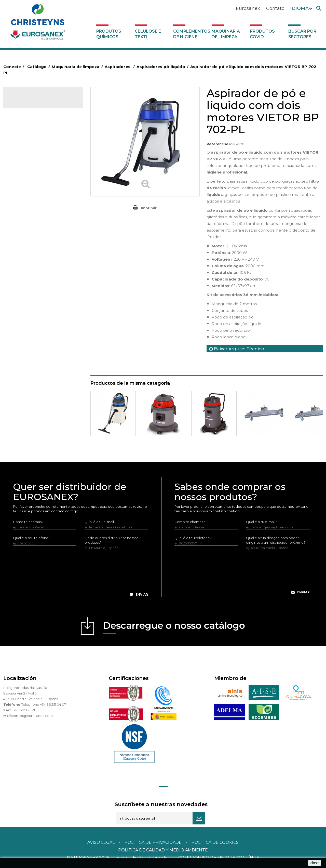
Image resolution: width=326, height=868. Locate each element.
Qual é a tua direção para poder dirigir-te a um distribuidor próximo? (276, 540)
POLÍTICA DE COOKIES (215, 842)
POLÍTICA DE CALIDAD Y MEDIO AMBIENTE (163, 850)
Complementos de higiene (191, 34)
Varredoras (22, 151)
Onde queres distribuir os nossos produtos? (111, 540)
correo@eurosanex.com (32, 716)
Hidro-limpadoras (28, 159)
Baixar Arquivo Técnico (237, 349)
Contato (275, 8)
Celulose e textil (148, 34)
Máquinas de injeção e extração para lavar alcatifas (43, 171)
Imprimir (149, 208)
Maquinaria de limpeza (226, 34)
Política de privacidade (153, 842)
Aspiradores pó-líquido (36, 207)
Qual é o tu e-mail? (100, 522)
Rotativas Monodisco (30, 183)
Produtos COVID (262, 34)
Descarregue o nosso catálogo (174, 627)
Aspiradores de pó (32, 199)
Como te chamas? (28, 522)
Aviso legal (101, 842)
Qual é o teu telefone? (32, 538)
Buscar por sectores (302, 34)
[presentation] (80, 577)
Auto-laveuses (25, 215)
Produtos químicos (109, 34)
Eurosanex (248, 8)
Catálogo (27, 102)
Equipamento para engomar (37, 143)
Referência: (217, 144)
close (315, 863)
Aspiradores (23, 191)
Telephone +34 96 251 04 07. (44, 704)
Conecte (15, 67)
